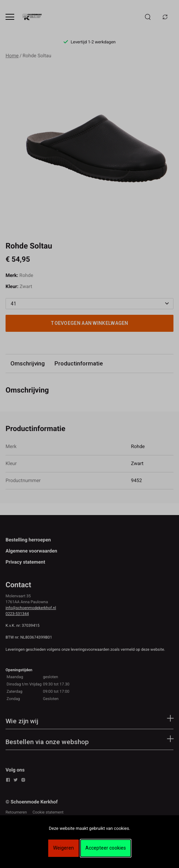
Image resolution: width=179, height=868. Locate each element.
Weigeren (63, 848)
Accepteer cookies (106, 848)
